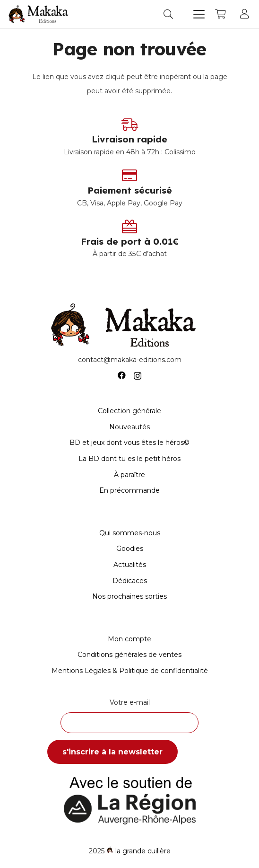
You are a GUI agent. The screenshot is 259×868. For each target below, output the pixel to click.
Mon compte (129, 639)
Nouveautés (129, 427)
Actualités (130, 565)
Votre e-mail (129, 716)
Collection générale (129, 411)
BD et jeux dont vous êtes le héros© (129, 443)
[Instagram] (138, 376)
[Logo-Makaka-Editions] (40, 14)
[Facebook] (122, 376)
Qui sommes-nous (130, 533)
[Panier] (220, 14)
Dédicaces (130, 581)
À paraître (129, 475)
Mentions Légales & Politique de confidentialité (130, 671)
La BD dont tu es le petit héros (129, 459)
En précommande (129, 490)
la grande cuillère (143, 851)
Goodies (130, 549)
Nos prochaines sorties (129, 596)
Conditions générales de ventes (129, 655)
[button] (168, 14)
